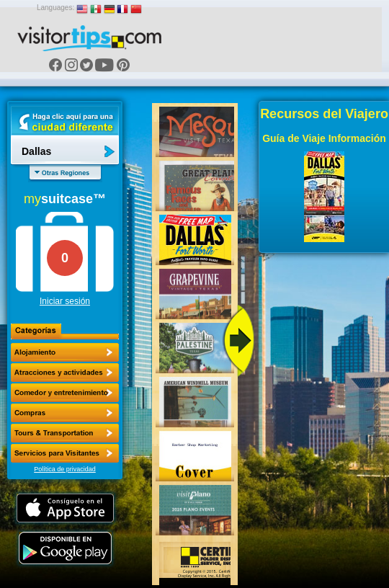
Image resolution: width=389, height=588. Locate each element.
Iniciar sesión (65, 301)
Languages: (55, 8)
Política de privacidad (65, 469)
